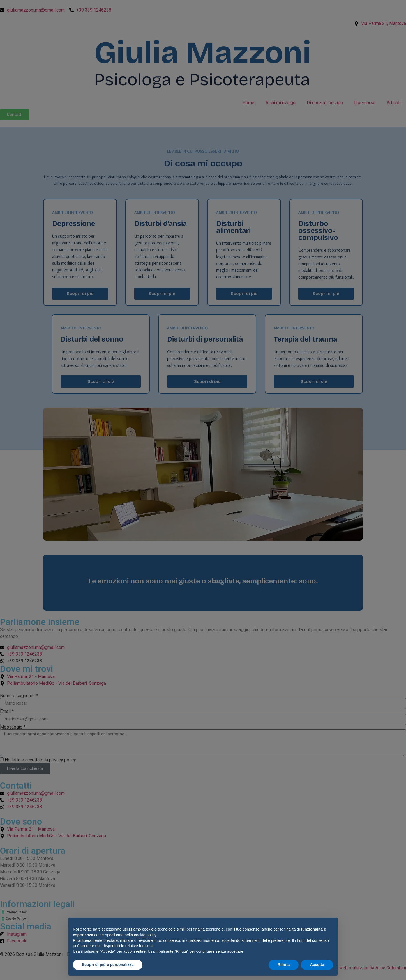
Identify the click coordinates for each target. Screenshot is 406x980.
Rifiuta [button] (284, 965)
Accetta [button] (317, 965)
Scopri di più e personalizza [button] (108, 965)
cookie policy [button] (145, 935)
